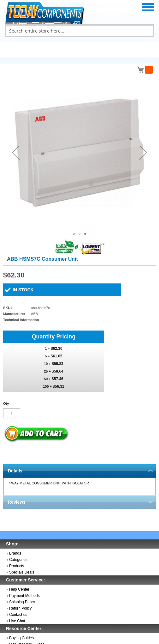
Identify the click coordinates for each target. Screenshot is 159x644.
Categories (18, 560)
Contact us (18, 615)
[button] (16, 153)
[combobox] (79, 31)
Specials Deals (22, 572)
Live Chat (17, 621)
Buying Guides (21, 638)
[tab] (79, 471)
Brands (15, 553)
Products (17, 566)
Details (15, 471)
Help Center (19, 589)
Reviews (17, 502)
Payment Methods (24, 596)
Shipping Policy (22, 602)
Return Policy (20, 608)
